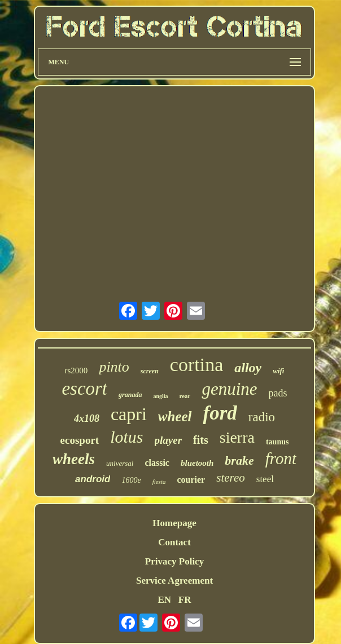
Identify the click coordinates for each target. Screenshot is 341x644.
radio (262, 417)
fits (201, 440)
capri (129, 414)
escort (84, 389)
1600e (131, 480)
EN (164, 600)
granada (130, 395)
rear (185, 396)
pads (278, 393)
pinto (114, 367)
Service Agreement (174, 581)
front (281, 458)
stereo (231, 478)
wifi (278, 371)
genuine (229, 389)
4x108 (87, 418)
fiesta (159, 482)
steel (265, 479)
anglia (160, 396)
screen (150, 371)
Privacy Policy (174, 561)
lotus (126, 437)
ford (220, 413)
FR (185, 600)
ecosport (80, 440)
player (169, 440)
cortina (196, 365)
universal (120, 463)
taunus (277, 442)
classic (157, 463)
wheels (74, 459)
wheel (175, 416)
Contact (174, 542)
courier (191, 480)
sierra (237, 437)
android (93, 479)
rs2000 (76, 370)
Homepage (174, 523)
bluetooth (197, 463)
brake (239, 460)
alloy (248, 368)
